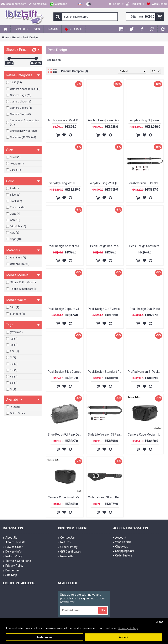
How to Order (13, 547)
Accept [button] (124, 637)
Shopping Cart (124, 551)
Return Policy (13, 556)
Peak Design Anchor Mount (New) (65, 246)
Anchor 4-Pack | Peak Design (65, 120)
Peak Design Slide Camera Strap (65, 372)
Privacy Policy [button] (128, 628)
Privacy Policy (13, 566)
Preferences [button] (44, 637)
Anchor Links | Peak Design (105, 120)
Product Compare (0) (75, 71)
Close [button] (159, 622)
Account (120, 538)
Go (103, 610)
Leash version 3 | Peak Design (146, 183)
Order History (68, 547)
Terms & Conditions (17, 561)
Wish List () (122, 542)
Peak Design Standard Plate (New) (106, 372)
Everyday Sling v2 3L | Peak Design (106, 183)
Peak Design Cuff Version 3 (106, 309)
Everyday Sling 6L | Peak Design (146, 120)
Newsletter (66, 556)
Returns (64, 542)
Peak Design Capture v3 (145, 246)
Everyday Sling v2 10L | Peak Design (65, 183)
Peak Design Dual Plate (145, 309)
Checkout (120, 547)
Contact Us (66, 538)
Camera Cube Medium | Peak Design (146, 435)
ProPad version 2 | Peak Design (146, 372)
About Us (10, 538)
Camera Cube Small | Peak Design (65, 497)
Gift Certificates (69, 552)
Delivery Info (12, 552)
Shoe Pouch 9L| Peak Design (65, 435)
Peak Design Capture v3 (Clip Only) (65, 309)
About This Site (14, 542)
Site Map (10, 575)
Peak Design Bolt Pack (105, 246)
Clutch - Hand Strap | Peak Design (106, 497)
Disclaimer (11, 571)
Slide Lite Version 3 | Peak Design (106, 435)
